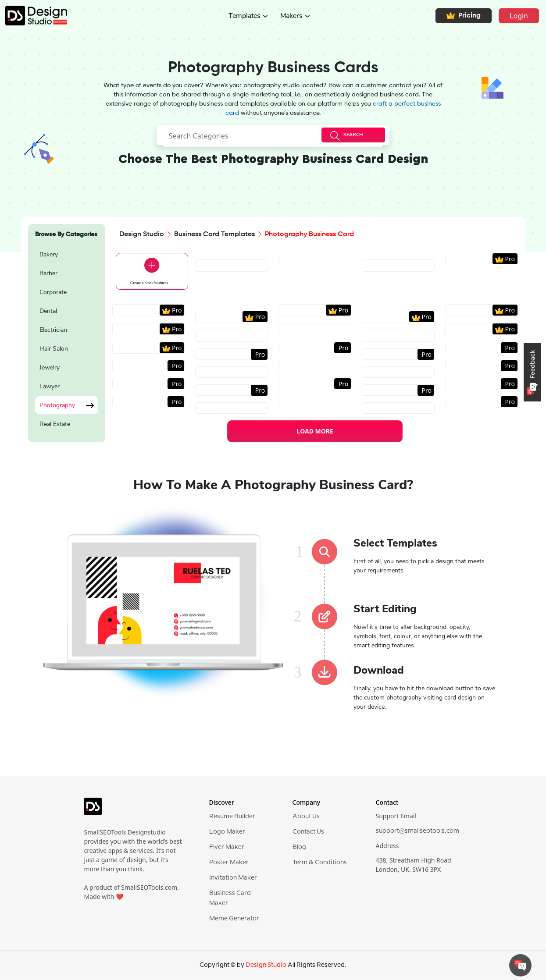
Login (519, 16)
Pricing (464, 16)
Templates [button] (244, 16)
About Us (306, 820)
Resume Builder (232, 820)
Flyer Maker (227, 850)
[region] (67, 340)
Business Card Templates (214, 234)
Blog (299, 850)
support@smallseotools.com (418, 834)
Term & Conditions (320, 866)
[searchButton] (353, 135)
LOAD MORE (315, 434)
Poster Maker (229, 866)
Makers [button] (291, 16)
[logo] (93, 813)
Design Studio (142, 234)
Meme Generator (234, 922)
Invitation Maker (233, 881)
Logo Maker (227, 835)
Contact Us (308, 835)
